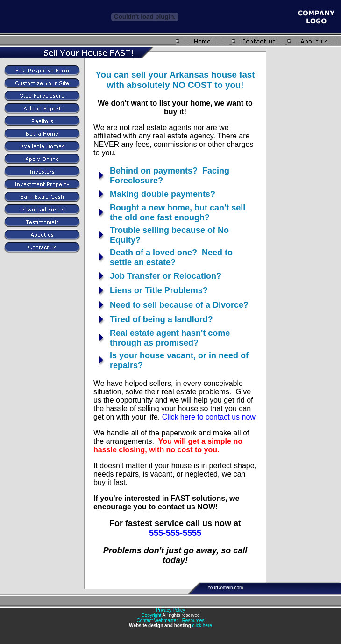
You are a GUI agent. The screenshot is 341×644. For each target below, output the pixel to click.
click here (202, 626)
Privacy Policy (170, 610)
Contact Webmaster (157, 620)
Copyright (151, 615)
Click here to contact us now (209, 417)
